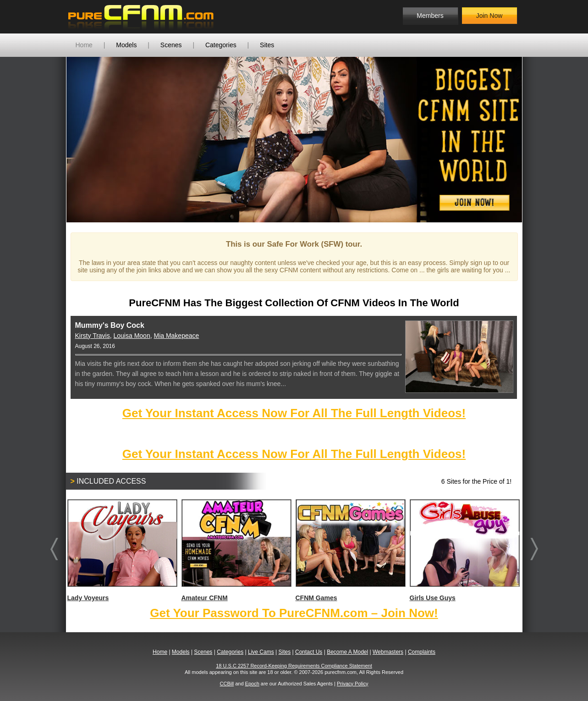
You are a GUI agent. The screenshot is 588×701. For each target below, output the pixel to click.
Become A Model (347, 652)
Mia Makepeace (176, 336)
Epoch (252, 684)
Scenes (171, 45)
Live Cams (261, 652)
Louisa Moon (132, 336)
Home (84, 45)
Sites (267, 45)
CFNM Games (350, 550)
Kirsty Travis (93, 336)
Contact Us (309, 652)
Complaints (422, 652)
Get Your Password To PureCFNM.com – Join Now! (294, 613)
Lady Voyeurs (122, 550)
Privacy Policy (352, 684)
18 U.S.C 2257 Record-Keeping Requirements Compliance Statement (294, 666)
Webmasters (388, 652)
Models (126, 45)
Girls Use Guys (464, 550)
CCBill (227, 684)
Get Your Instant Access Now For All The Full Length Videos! (294, 413)
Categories (221, 45)
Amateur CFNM (236, 550)
